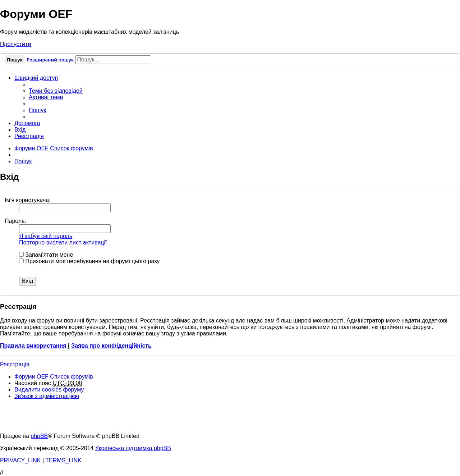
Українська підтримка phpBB (133, 448)
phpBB (39, 436)
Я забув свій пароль (46, 236)
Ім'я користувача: (28, 200)
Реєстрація (15, 364)
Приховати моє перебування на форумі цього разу (89, 261)
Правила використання (33, 346)
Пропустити (15, 44)
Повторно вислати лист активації (63, 242)
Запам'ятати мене (46, 255)
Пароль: (15, 221)
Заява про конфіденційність (111, 346)
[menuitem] (56, 91)
